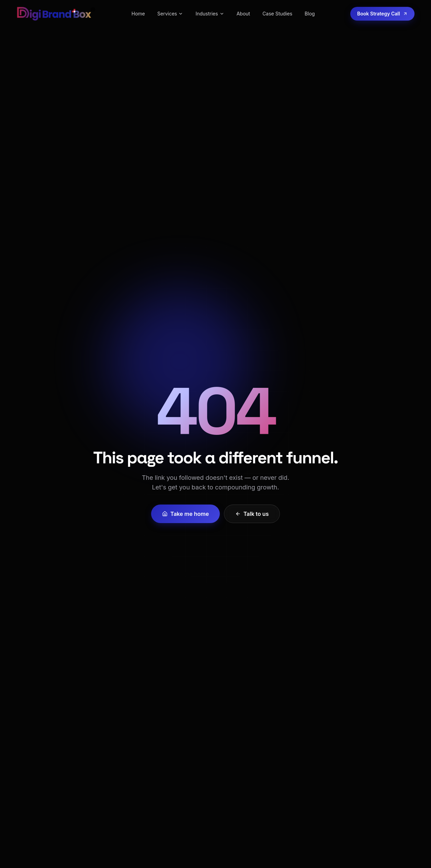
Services (170, 14)
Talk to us (252, 514)
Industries (210, 14)
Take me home (185, 514)
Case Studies (277, 14)
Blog (310, 14)
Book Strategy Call (382, 14)
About (243, 14)
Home (138, 14)
